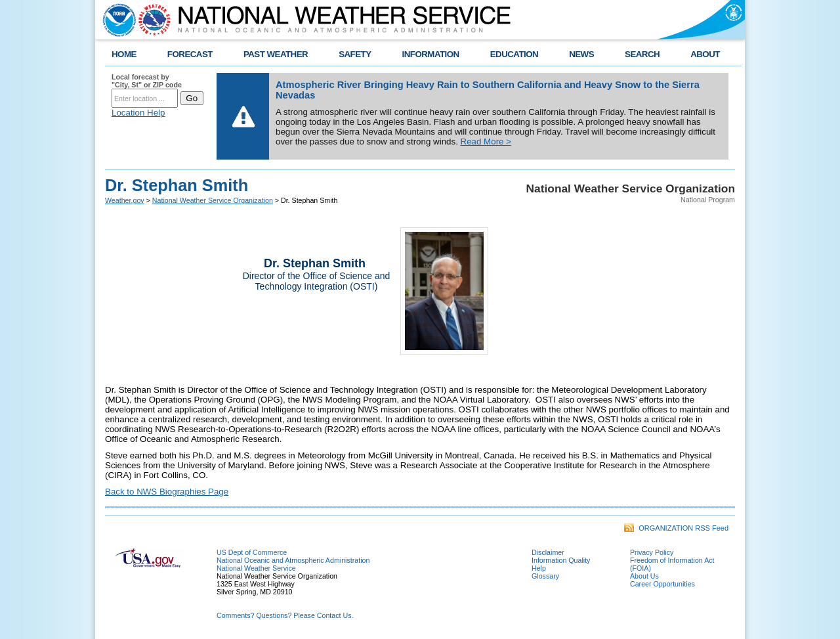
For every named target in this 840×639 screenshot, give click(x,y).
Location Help (138, 113)
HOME (124, 54)
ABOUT (705, 54)
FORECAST (190, 54)
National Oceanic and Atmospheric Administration (293, 560)
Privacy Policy (652, 552)
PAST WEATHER (276, 54)
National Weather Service (256, 568)
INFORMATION (431, 54)
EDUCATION (514, 54)
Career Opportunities (662, 584)
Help (539, 568)
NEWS (581, 54)
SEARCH (642, 54)
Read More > (486, 142)
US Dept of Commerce (252, 552)
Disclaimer (548, 552)
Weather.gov (125, 200)
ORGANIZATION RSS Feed (676, 528)
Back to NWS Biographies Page (167, 492)
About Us (644, 576)
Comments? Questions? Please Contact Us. (285, 615)
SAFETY (355, 54)
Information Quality (561, 560)
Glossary (545, 576)
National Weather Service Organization (213, 200)
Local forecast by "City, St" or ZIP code (147, 81)
